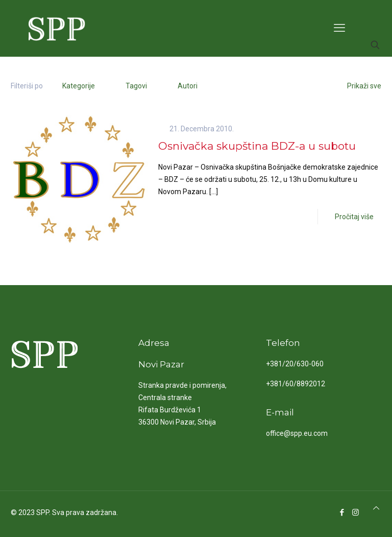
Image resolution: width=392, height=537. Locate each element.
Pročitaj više (354, 217)
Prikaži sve (359, 86)
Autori (187, 86)
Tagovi (135, 86)
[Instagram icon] (356, 512)
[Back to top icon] (376, 508)
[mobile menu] (339, 28)
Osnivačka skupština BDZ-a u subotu (257, 146)
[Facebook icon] (342, 512)
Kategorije (78, 86)
